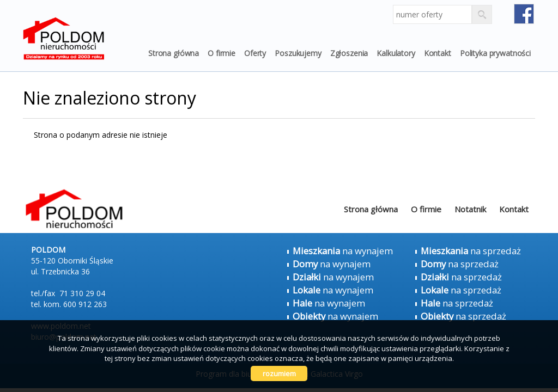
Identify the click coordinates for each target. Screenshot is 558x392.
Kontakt (438, 53)
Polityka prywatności (495, 53)
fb (524, 14)
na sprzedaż (471, 251)
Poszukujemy (298, 53)
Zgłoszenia (349, 53)
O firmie (222, 53)
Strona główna (174, 53)
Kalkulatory (396, 53)
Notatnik (470, 209)
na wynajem (343, 251)
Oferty (255, 53)
